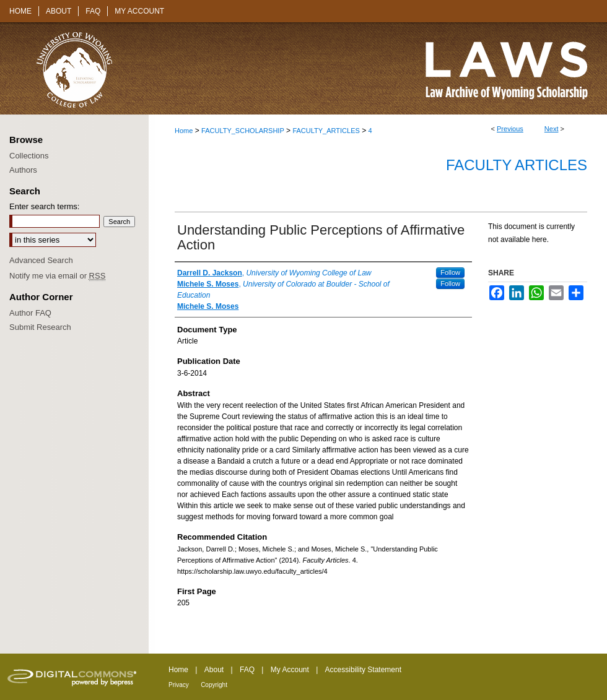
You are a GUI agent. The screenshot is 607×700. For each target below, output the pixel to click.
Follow (450, 272)
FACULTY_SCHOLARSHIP (243, 131)
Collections (29, 156)
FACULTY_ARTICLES (326, 131)
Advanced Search (41, 260)
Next (552, 129)
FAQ (247, 670)
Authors (23, 170)
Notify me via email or (57, 276)
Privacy (179, 685)
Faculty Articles (517, 165)
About (214, 670)
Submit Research (40, 327)
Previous (510, 129)
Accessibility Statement (363, 670)
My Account (290, 670)
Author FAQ (30, 313)
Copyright (214, 685)
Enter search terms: (44, 206)
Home (184, 131)
